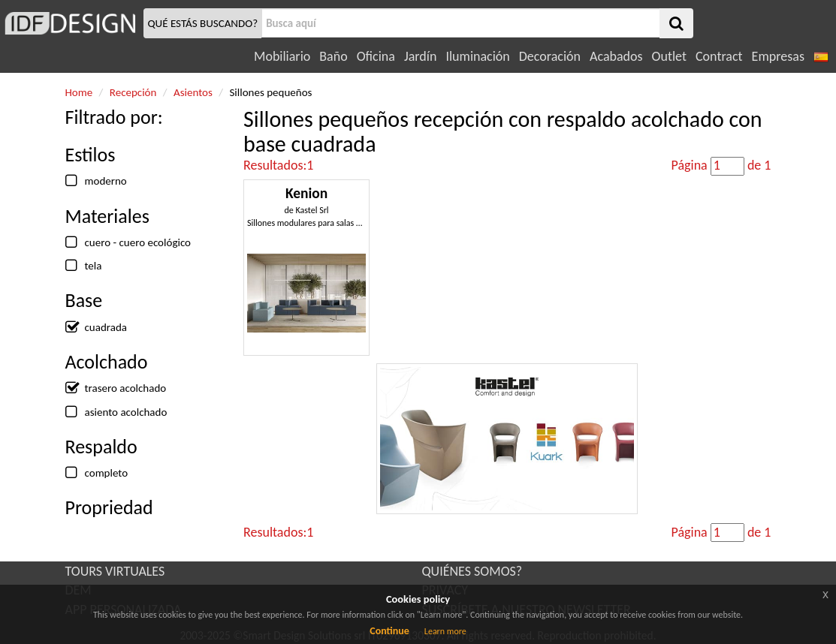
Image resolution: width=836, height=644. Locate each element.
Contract (719, 56)
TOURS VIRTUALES (115, 571)
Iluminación (477, 56)
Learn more (445, 631)
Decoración (550, 56)
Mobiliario (282, 56)
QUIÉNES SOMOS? (472, 571)
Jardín (420, 56)
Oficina (376, 56)
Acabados (616, 56)
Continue (389, 631)
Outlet (669, 56)
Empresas (778, 56)
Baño (333, 56)
